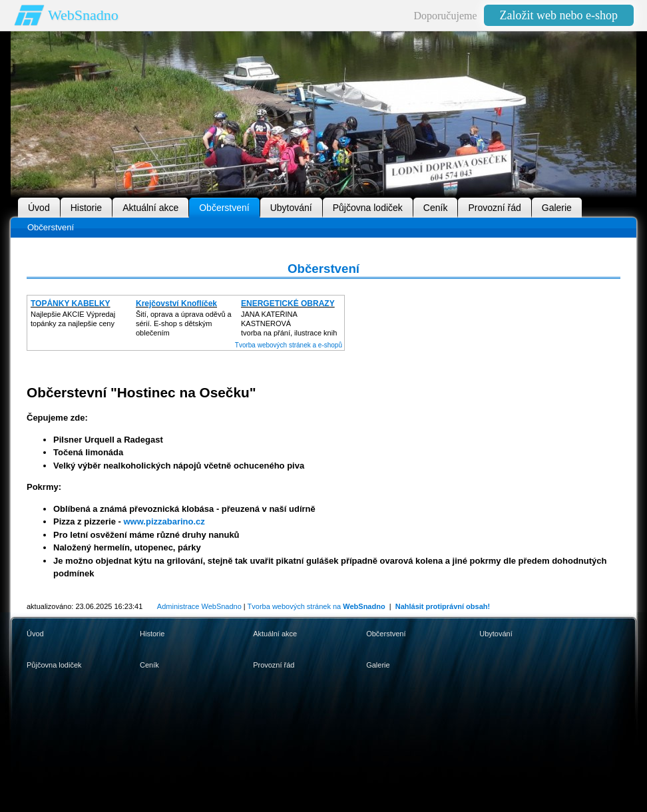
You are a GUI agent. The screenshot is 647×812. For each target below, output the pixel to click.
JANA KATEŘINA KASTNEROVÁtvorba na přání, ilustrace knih (289, 323)
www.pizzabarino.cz (164, 521)
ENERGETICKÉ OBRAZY (288, 304)
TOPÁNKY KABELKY (71, 304)
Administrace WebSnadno (199, 606)
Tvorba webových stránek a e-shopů (289, 345)
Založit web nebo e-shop (559, 15)
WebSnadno (83, 15)
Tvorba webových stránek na (317, 606)
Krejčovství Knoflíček (176, 304)
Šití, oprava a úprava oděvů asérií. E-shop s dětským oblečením (184, 323)
